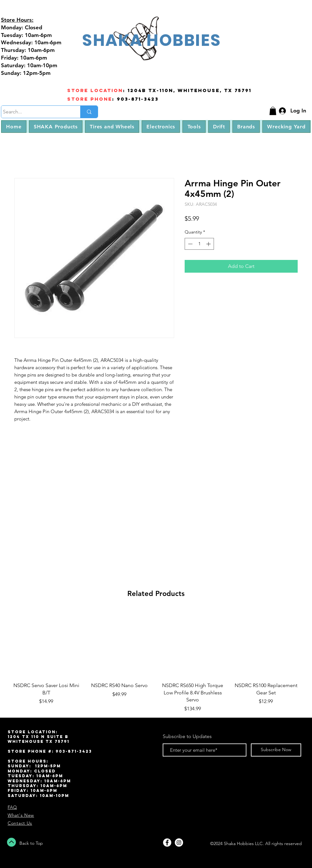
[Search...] (35, 112)
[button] (273, 111)
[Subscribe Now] (276, 750)
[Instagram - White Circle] (179, 843)
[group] (156, 661)
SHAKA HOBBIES (152, 40)
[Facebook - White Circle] (167, 843)
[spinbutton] (199, 244)
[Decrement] (190, 244)
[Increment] (209, 244)
